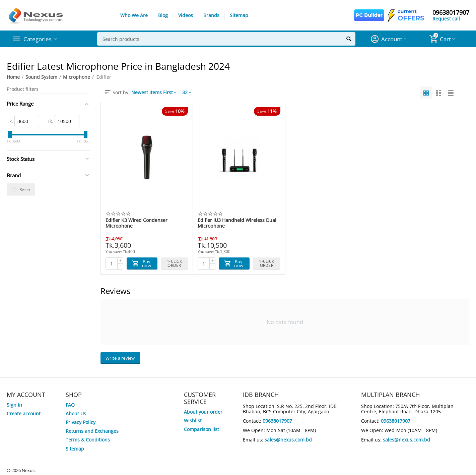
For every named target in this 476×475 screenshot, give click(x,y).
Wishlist (193, 421)
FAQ (70, 405)
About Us (76, 413)
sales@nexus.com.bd (288, 440)
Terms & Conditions (88, 440)
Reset (21, 189)
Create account (24, 413)
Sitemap (239, 15)
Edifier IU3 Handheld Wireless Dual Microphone (237, 223)
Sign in (14, 405)
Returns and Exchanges (92, 431)
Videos (186, 15)
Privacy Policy (81, 422)
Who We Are (134, 15)
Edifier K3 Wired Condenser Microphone (137, 223)
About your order (203, 412)
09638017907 (451, 13)
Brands (211, 15)
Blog (163, 15)
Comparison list (201, 429)
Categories (38, 39)
